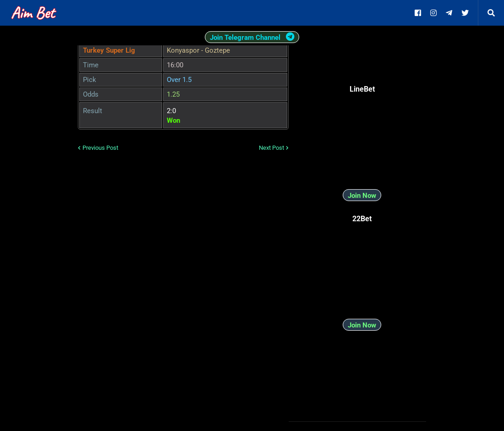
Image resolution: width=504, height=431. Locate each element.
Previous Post (100, 148)
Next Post (271, 148)
